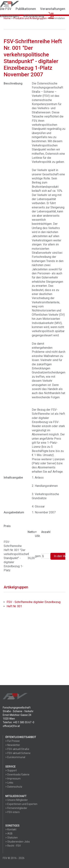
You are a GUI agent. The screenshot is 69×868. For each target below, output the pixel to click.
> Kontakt (11, 829)
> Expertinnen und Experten (21, 804)
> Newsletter (13, 745)
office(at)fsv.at (11, 726)
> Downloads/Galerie (17, 775)
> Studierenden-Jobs (18, 842)
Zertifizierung (34, 16)
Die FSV (6, 9)
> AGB (9, 834)
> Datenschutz (14, 787)
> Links (9, 783)
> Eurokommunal (15, 757)
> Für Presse (13, 741)
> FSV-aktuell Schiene (18, 753)
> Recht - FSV (13, 846)
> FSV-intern (13, 812)
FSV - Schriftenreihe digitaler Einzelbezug (34, 602)
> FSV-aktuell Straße (17, 749)
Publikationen (26, 9)
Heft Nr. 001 (14, 606)
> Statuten (11, 838)
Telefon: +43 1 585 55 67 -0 (18, 722)
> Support (11, 770)
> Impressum (13, 779)
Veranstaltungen (53, 9)
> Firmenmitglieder (16, 808)
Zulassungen (10, 16)
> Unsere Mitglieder (17, 800)
